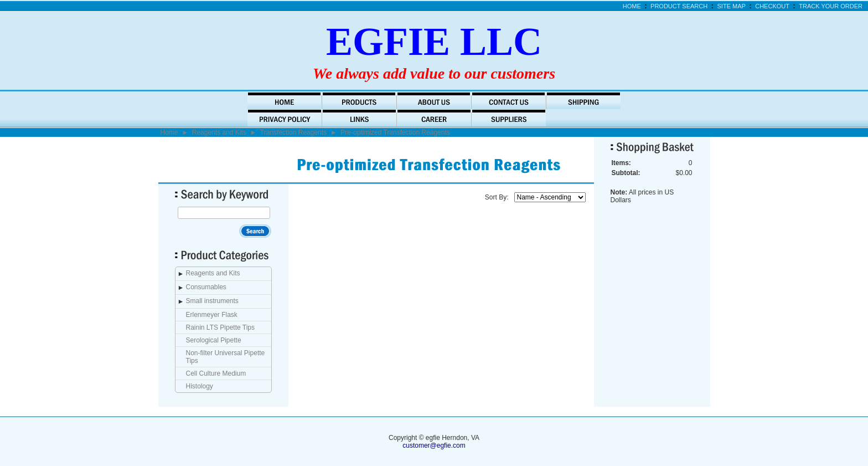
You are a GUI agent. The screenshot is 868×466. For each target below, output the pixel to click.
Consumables (206, 287)
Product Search (679, 6)
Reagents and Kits (219, 132)
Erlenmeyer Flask (212, 315)
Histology (200, 386)
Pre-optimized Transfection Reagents (395, 132)
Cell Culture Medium (216, 373)
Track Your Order (831, 6)
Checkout (772, 6)
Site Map (732, 6)
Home (632, 6)
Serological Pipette (214, 340)
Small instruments (212, 301)
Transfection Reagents (293, 132)
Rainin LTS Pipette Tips (221, 327)
